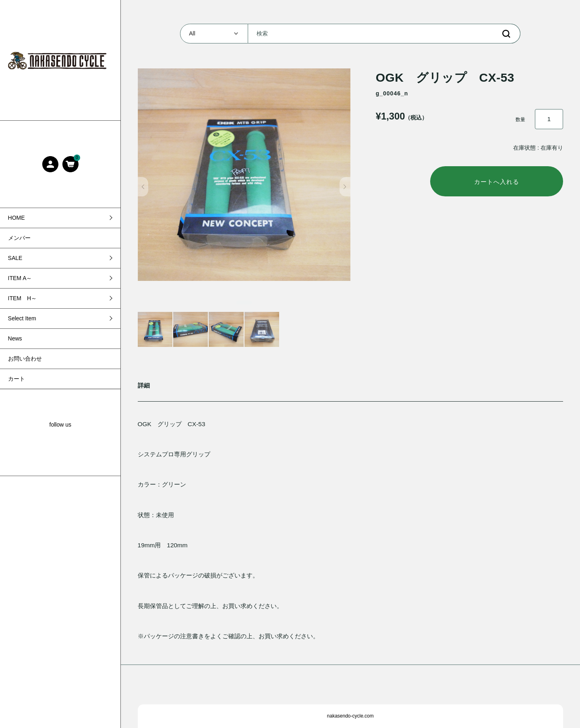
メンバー (19, 238)
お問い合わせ (25, 359)
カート (17, 379)
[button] (143, 187)
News (15, 338)
